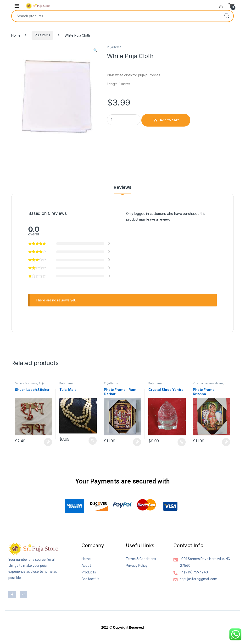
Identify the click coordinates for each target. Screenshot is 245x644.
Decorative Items (26, 383)
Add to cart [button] (48, 442)
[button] (95, 50)
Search (227, 16)
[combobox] (116, 16)
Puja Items (42, 35)
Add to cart (169, 120)
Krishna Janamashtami (208, 383)
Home (16, 35)
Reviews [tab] (122, 187)
